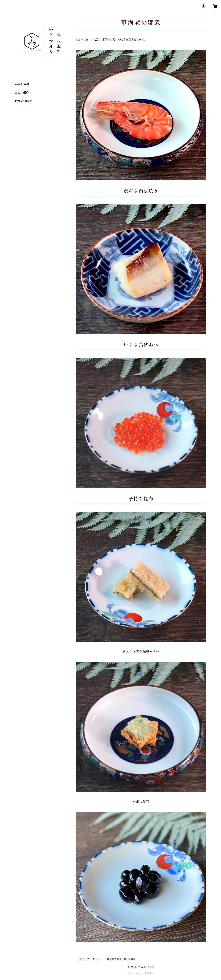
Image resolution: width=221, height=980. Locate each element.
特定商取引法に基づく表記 (121, 959)
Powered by (141, 973)
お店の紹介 (22, 93)
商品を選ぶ (22, 84)
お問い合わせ (23, 101)
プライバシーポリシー (90, 959)
